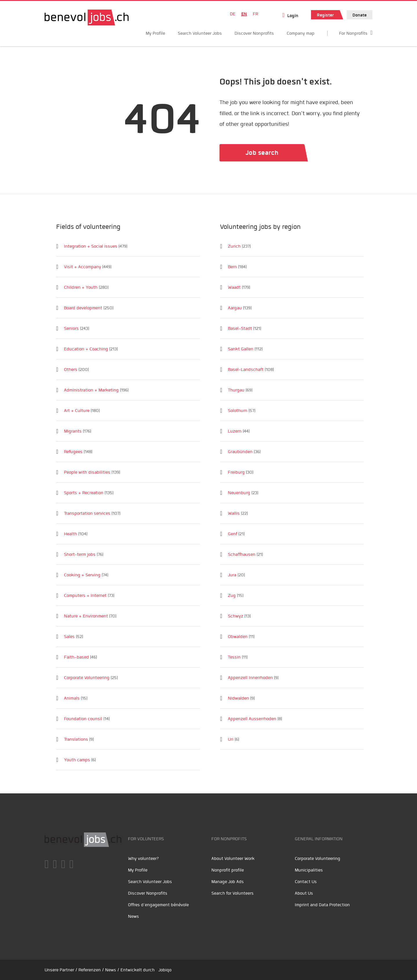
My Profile (155, 33)
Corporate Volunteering (318, 858)
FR (255, 14)
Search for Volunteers (233, 893)
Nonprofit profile (228, 870)
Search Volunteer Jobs (200, 33)
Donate (360, 15)
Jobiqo (165, 970)
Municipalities (309, 870)
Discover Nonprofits (254, 33)
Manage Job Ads (228, 882)
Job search (262, 153)
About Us (304, 893)
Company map (301, 33)
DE (233, 14)
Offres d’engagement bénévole (158, 905)
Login (293, 16)
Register (325, 15)
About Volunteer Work (233, 858)
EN (244, 14)
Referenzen (90, 970)
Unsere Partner (59, 970)
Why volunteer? (143, 858)
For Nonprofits (353, 33)
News (133, 916)
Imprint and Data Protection (322, 905)
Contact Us (306, 882)
